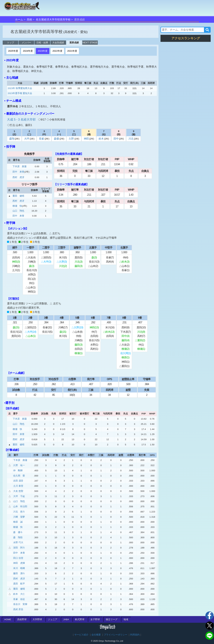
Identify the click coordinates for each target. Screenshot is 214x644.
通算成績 (74, 43)
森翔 (12, 139)
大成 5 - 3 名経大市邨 (22, 119)
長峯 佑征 (19, 599)
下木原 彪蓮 (20, 166)
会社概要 (96, 635)
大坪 (27, 139)
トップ (11, 43)
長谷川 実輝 (20, 604)
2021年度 (72, 51)
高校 (29, 19)
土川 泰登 (18, 486)
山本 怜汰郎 (20, 507)
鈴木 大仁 (19, 594)
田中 (116, 139)
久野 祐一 (19, 465)
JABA (66, 619)
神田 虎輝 (19, 563)
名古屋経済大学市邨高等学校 (53, 19)
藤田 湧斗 (19, 573)
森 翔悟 (18, 537)
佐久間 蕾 (19, 476)
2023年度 (43, 51)
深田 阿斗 (19, 548)
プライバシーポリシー (116, 635)
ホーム (19, 19)
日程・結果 (42, 43)
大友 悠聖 (18, 491)
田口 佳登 (18, 558)
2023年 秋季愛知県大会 (20, 88)
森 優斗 (18, 532)
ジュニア (53, 619)
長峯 (42, 139)
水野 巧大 (18, 542)
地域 (126, 619)
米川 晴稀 (19, 568)
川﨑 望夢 (19, 517)
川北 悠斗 (19, 512)
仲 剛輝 (18, 471)
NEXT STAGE (90, 43)
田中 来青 (18, 172)
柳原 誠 (18, 522)
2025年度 (13, 51)
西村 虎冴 (18, 177)
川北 (131, 139)
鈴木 (101, 139)
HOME (8, 619)
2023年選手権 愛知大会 (20, 93)
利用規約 (135, 635)
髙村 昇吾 (18, 609)
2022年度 (57, 51)
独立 (112, 619)
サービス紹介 (81, 635)
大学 (37, 619)
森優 (57, 139)
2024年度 (28, 51)
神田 (87, 139)
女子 (95, 619)
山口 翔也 (18, 211)
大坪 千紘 (19, 496)
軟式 (80, 619)
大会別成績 (58, 43)
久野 (71, 139)
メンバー (26, 43)
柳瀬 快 (17, 206)
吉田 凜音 (18, 481)
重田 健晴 (18, 196)
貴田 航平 (19, 584)
